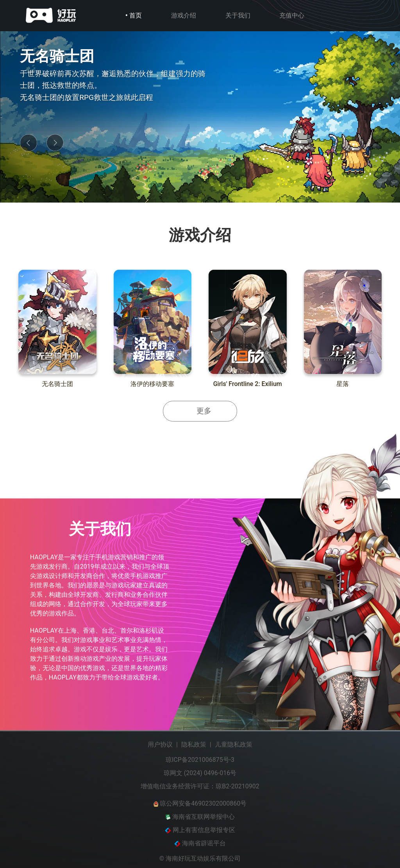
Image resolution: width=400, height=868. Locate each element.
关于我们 (238, 15)
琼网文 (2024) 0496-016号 (200, 773)
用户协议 (160, 744)
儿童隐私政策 (234, 744)
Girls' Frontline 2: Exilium (248, 384)
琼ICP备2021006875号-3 (200, 760)
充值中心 (292, 15)
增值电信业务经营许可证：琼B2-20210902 (200, 786)
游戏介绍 (184, 15)
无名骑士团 (57, 384)
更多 (204, 411)
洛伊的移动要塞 (152, 384)
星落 (343, 384)
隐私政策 (194, 744)
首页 (136, 15)
